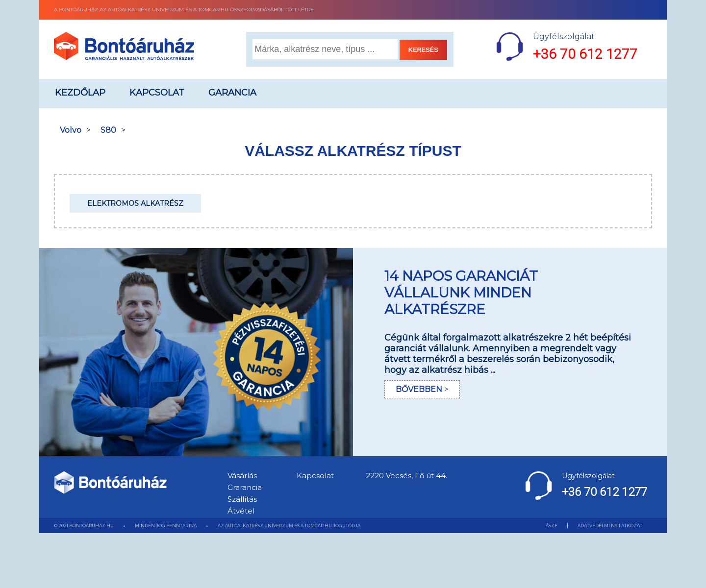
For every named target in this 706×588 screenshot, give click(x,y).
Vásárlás (242, 476)
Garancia (232, 93)
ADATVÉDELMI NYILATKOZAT (610, 526)
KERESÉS (423, 50)
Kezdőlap (80, 93)
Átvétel (241, 511)
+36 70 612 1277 (585, 54)
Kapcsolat (157, 93)
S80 (108, 130)
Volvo (71, 130)
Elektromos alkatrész (135, 203)
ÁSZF (552, 526)
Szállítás (242, 499)
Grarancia (245, 487)
